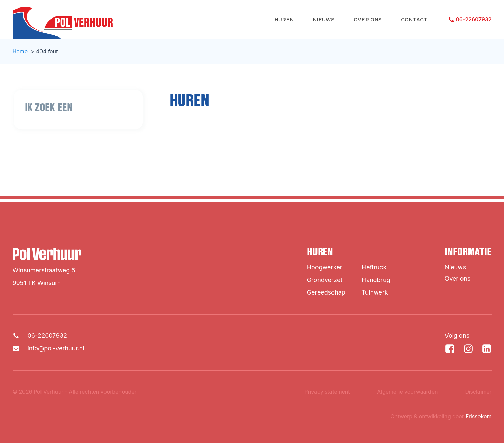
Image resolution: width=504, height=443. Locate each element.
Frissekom (478, 416)
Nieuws (324, 20)
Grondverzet (325, 280)
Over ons (368, 20)
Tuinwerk (375, 292)
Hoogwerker (325, 267)
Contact (414, 20)
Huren (284, 20)
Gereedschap (326, 292)
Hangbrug (376, 280)
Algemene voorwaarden (407, 392)
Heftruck (374, 267)
